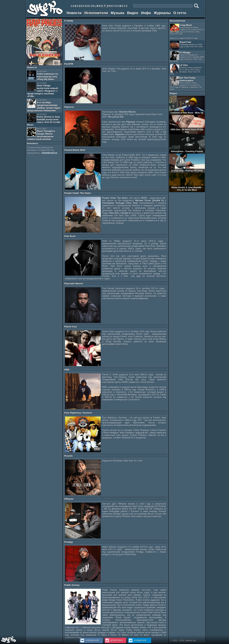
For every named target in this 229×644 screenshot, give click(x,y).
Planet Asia (70, 327)
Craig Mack (187, 32)
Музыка (118, 13)
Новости (74, 13)
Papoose (69, 107)
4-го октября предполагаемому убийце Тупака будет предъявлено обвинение (44, 105)
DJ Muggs (187, 57)
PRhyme (69, 499)
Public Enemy (72, 585)
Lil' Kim (186, 69)
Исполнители (96, 13)
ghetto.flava (114, 640)
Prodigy (69, 542)
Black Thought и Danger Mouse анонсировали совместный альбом (41, 134)
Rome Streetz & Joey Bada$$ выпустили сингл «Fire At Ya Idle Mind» (44, 120)
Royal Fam (187, 45)
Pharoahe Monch (74, 284)
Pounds (69, 456)
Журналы (162, 13)
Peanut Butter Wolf (75, 150)
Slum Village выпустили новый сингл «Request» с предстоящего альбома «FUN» (42, 90)
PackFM (69, 64)
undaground (137, 640)
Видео (133, 13)
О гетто (180, 13)
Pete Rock (70, 236)
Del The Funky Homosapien (186, 83)
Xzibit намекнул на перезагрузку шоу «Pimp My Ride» (42, 76)
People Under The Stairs (78, 193)
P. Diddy (69, 21)
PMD (67, 370)
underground (89, 640)
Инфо (146, 13)
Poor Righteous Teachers (78, 413)
